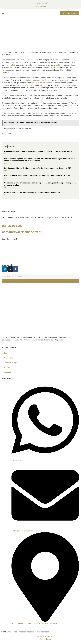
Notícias (7, 368)
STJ (50, 60)
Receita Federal (47, 83)
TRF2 (65, 78)
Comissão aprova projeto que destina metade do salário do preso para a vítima (38, 151)
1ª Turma (21, 60)
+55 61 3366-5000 (40, 6)
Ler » (6, 154)
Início (6, 353)
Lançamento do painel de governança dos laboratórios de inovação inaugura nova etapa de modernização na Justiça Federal (40, 160)
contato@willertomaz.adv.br (22, 232)
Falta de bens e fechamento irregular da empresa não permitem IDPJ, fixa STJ (38, 175)
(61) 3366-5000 (12, 226)
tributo (13, 65)
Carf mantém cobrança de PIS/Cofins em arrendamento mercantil (32, 192)
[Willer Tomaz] (40, 252)
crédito (58, 65)
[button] (3, 13)
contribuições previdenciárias (33, 80)
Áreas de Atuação (11, 363)
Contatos (8, 372)
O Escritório (9, 358)
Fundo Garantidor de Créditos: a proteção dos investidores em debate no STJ (38, 168)
